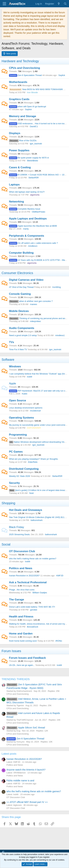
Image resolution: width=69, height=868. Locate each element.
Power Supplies (19, 150)
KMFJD (60, 576)
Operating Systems (21, 418)
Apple (12, 383)
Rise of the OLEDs (23, 141)
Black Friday (17, 527)
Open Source (18, 400)
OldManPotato (39, 212)
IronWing (57, 287)
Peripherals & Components (27, 236)
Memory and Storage (23, 116)
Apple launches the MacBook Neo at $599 (33, 226)
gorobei (34, 610)
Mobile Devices (19, 311)
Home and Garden (21, 634)
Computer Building (21, 253)
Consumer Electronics (17, 273)
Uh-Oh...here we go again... (22, 665)
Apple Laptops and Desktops (28, 219)
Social (6, 544)
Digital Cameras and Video (26, 280)
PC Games (16, 452)
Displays (15, 133)
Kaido (25, 394)
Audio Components (22, 328)
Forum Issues (11, 651)
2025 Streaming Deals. (20, 534)
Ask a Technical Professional (28, 582)
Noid (31, 493)
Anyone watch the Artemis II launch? (26, 770)
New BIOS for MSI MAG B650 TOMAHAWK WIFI (38, 89)
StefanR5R (34, 178)
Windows (15, 366)
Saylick (62, 75)
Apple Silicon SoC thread (26, 727)
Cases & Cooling (20, 167)
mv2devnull (35, 411)
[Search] (65, 4)
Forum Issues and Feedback (27, 658)
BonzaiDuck (33, 627)
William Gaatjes (40, 593)
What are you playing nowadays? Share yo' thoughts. (34, 459)
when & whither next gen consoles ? (31, 301)
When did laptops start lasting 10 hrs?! (27, 192)
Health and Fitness (21, 617)
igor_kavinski (36, 144)
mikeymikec (36, 321)
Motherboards (18, 82)
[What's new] (59, 4)
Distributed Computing (24, 469)
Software (8, 360)
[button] (3, 852)
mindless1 (33, 246)
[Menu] (4, 4)
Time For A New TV (18, 349)
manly (26, 229)
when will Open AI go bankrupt (28, 106)
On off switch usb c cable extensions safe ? (33, 243)
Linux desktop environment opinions (26, 408)
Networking (16, 202)
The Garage (17, 600)
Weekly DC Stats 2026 (20, 476)
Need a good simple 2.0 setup (23, 335)
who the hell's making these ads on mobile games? (33, 559)
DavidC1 (34, 126)
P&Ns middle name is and (20, 780)
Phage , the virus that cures (22, 590)
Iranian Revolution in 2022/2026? (24, 576)
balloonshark (37, 520)
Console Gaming (20, 294)
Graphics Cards (19, 99)
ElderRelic (33, 462)
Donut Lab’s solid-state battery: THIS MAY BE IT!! (32, 607)
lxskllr (30, 377)
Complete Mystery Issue (25, 209)
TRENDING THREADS (16, 679)
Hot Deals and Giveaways (26, 510)
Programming (18, 435)
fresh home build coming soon (23, 641)
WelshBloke (32, 161)
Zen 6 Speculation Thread (25, 75)
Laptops (14, 185)
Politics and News (21, 568)
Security (14, 483)
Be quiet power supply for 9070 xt (29, 158)
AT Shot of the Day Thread (21, 287)
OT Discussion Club (22, 551)
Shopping (8, 503)
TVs (11, 342)
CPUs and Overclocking (25, 68)
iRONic (59, 641)
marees (34, 304)
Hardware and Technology (20, 61)
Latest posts (9, 754)
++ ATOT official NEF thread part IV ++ (27, 802)
